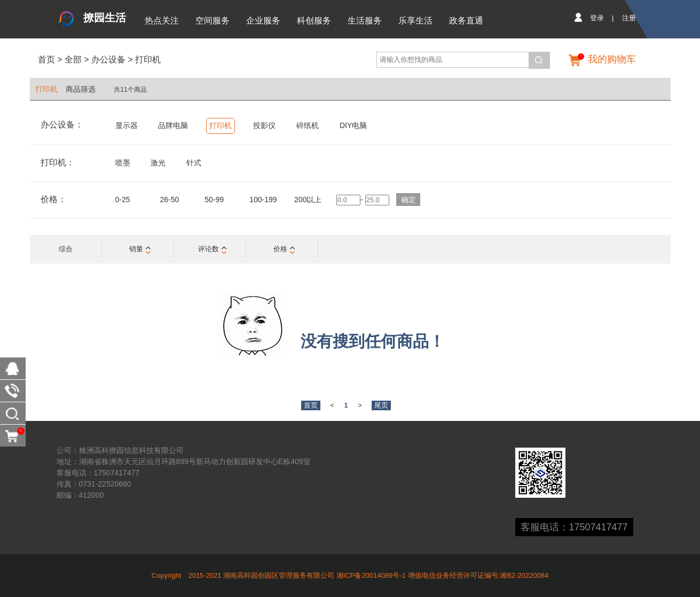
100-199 (263, 200)
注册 (629, 18)
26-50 (169, 200)
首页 (46, 59)
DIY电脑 (353, 125)
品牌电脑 (173, 125)
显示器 (127, 125)
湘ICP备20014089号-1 (371, 575)
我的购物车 (612, 59)
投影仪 (264, 125)
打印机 (148, 59)
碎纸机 (308, 125)
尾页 (381, 405)
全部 (72, 59)
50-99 (214, 200)
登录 (597, 18)
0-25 (123, 200)
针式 (194, 163)
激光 (158, 163)
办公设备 (108, 59)
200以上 (308, 200)
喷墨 (123, 163)
